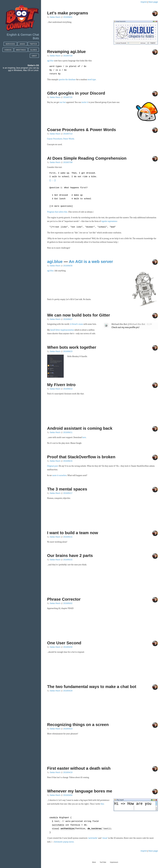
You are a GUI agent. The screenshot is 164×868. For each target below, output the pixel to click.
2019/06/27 (68, 319)
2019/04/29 (68, 691)
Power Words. (69, 139)
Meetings (21, 50)
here (84, 437)
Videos (8, 50)
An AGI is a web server (91, 262)
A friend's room (77, 324)
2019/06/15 (68, 461)
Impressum (114, 862)
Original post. (53, 466)
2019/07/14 (68, 134)
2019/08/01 (68, 17)
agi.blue (50, 61)
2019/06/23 (68, 351)
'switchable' (93, 838)
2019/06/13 (68, 389)
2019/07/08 (68, 162)
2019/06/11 (68, 432)
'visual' (105, 838)
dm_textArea (94, 829)
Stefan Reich (55, 17)
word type (92, 79)
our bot (63, 102)
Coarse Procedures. (55, 139)
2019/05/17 (68, 493)
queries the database (67, 79)
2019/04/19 (68, 772)
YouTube (103, 862)
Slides (34, 50)
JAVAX (22, 44)
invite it (85, 102)
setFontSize (67, 829)
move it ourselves (59, 475)
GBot (34, 56)
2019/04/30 (68, 647)
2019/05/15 (68, 537)
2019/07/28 (68, 56)
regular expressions (109, 221)
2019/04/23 (68, 729)
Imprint (144, 2)
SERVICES (10, 44)
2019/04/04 (68, 795)
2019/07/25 (68, 97)
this (102, 804)
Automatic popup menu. (64, 842)
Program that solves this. (57, 212)
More (94, 862)
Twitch (33, 44)
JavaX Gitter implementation (62, 330)
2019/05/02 (68, 603)
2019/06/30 (68, 266)
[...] (53, 180)
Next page (153, 2)
